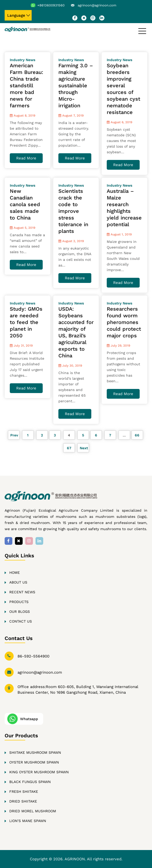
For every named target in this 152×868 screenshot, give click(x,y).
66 (137, 435)
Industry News (23, 60)
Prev (14, 435)
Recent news (22, 592)
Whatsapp (29, 719)
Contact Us (21, 621)
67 (69, 448)
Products (19, 602)
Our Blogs (20, 612)
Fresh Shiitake (24, 791)
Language (16, 15)
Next (83, 448)
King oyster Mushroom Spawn (39, 772)
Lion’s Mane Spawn (28, 821)
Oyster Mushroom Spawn (34, 762)
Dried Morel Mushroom (33, 811)
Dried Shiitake (23, 801)
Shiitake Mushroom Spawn (35, 752)
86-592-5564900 (33, 656)
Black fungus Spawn (30, 782)
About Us (18, 582)
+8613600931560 (51, 5)
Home (15, 573)
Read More (26, 158)
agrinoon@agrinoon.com (97, 5)
